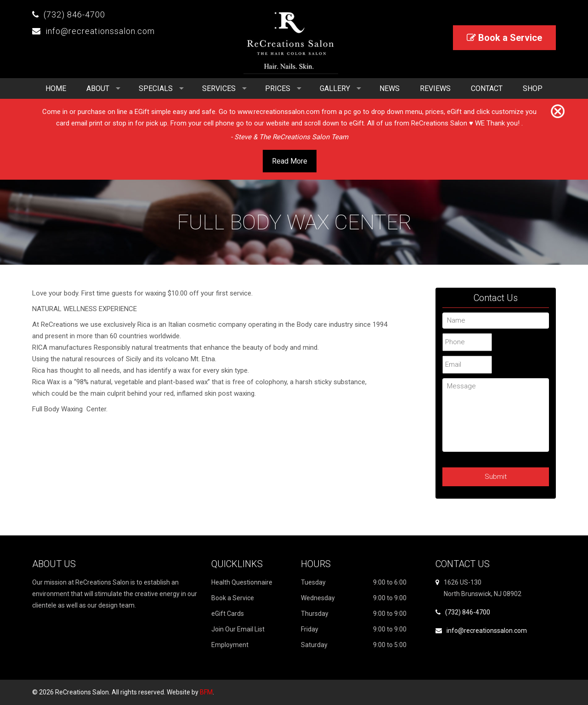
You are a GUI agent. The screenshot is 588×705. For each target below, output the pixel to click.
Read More (290, 161)
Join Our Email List (238, 629)
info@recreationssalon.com (100, 31)
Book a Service (504, 38)
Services (219, 88)
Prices (278, 88)
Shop (533, 88)
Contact (487, 88)
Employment (230, 645)
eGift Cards (228, 614)
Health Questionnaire (242, 582)
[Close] (558, 112)
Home (56, 88)
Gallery (335, 88)
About (98, 88)
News (390, 88)
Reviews (435, 88)
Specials (156, 88)
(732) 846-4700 (74, 14)
